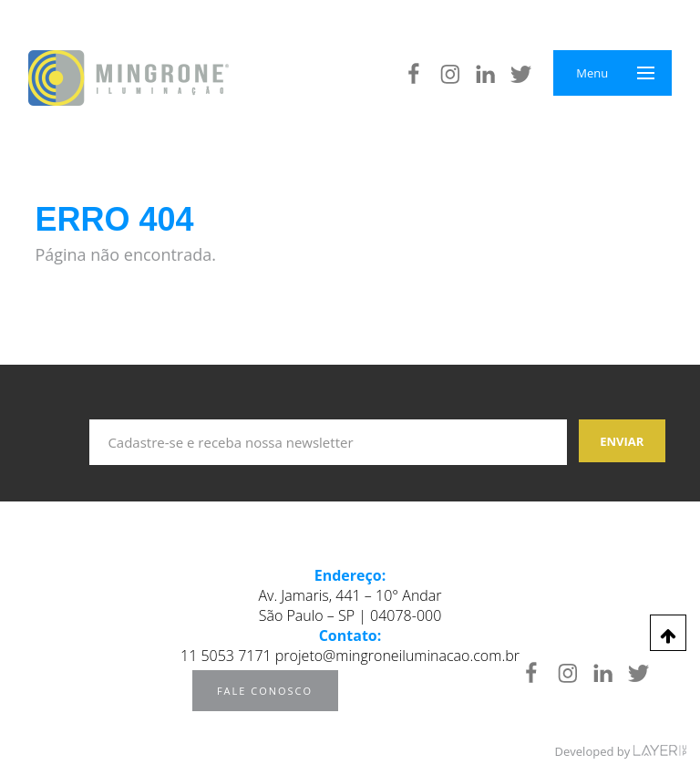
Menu (592, 73)
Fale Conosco (265, 691)
